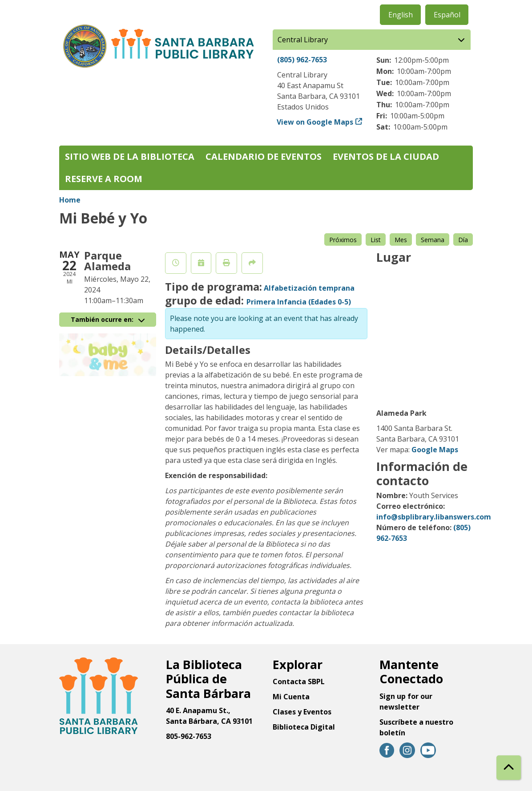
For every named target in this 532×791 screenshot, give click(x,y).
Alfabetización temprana (309, 288)
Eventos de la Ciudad (386, 156)
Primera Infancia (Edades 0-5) (299, 302)
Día (463, 240)
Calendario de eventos (264, 156)
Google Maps (435, 450)
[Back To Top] (509, 768)
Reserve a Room (104, 179)
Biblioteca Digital (304, 727)
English (401, 15)
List (376, 240)
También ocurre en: (108, 319)
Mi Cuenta (291, 697)
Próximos (343, 240)
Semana (433, 240)
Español (447, 15)
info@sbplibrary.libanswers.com (434, 517)
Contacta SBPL (299, 681)
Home (70, 200)
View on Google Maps (315, 122)
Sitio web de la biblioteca (130, 156)
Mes (401, 240)
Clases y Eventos (302, 712)
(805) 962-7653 (302, 60)
